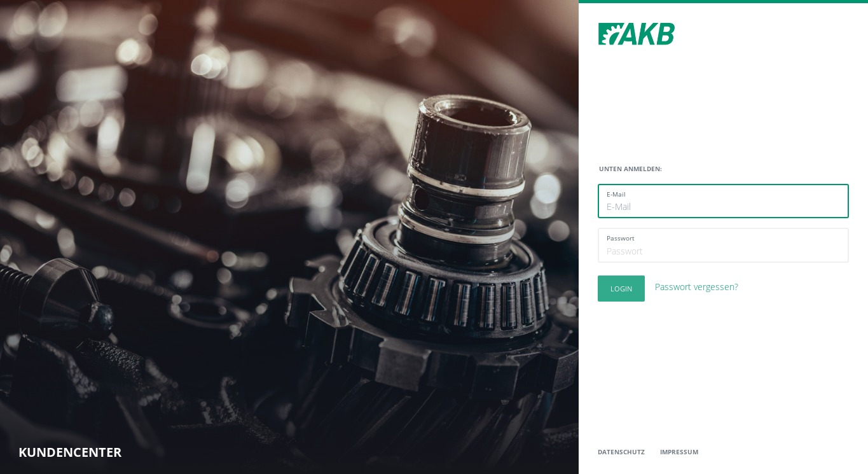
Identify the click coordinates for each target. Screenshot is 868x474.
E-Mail (616, 194)
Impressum (679, 452)
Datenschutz (621, 452)
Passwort (621, 238)
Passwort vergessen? (697, 287)
